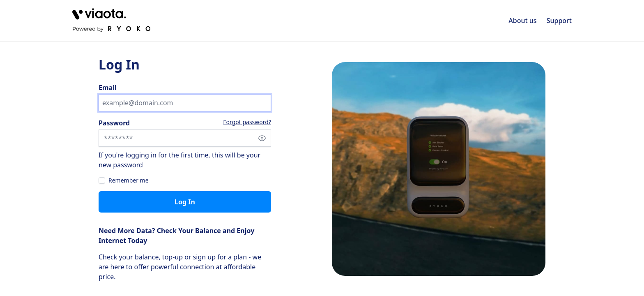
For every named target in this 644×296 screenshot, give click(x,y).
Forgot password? (247, 122)
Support (559, 21)
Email (108, 88)
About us (522, 21)
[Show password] (262, 138)
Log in (185, 202)
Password (114, 123)
